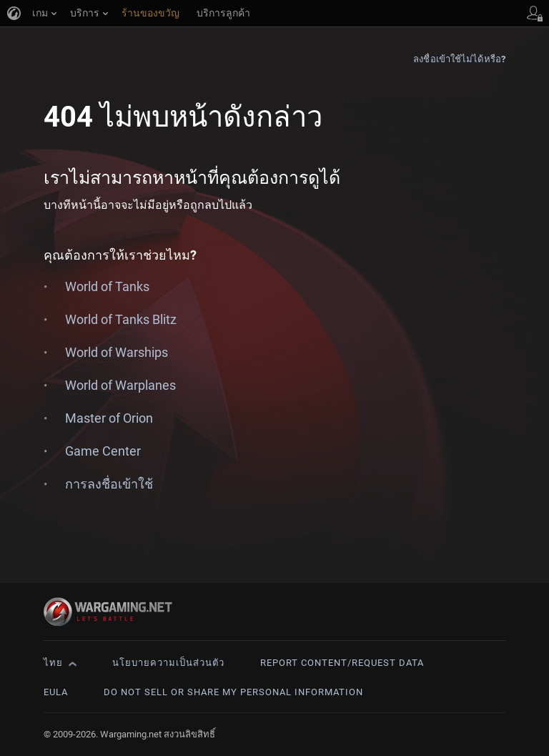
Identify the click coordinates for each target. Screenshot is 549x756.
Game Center (103, 451)
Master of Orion (109, 418)
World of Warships (117, 352)
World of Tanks (107, 286)
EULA (56, 692)
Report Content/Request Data (342, 663)
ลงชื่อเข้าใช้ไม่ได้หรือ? (459, 59)
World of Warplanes (120, 385)
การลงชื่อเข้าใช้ (109, 484)
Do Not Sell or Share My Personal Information (233, 692)
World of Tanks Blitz (121, 319)
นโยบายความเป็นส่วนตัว (168, 663)
